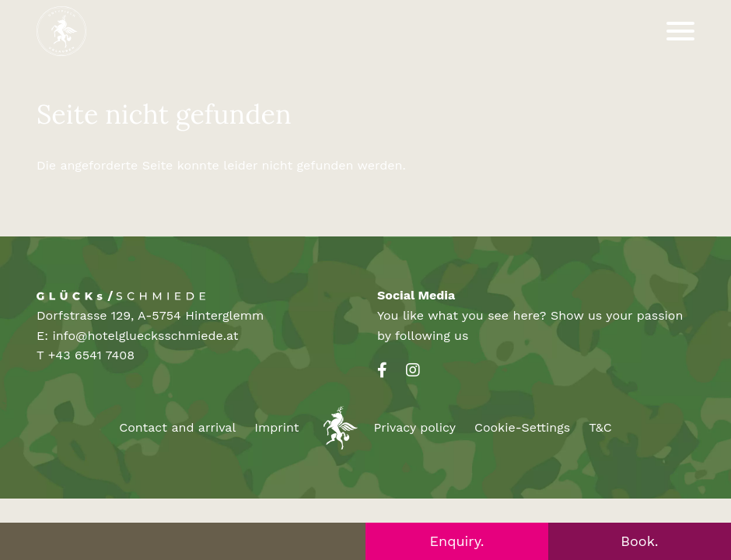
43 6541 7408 (95, 355)
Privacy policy (415, 427)
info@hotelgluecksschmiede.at (145, 336)
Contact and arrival (177, 427)
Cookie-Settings (522, 427)
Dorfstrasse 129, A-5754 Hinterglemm (150, 315)
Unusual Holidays (337, 428)
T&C (600, 427)
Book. (639, 541)
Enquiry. (457, 541)
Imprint (276, 427)
